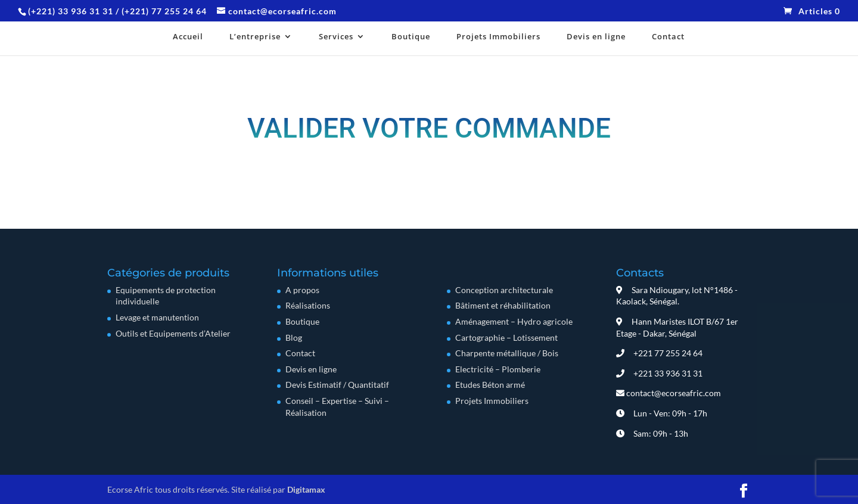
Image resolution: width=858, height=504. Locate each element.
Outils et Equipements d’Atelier (173, 333)
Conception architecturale (504, 290)
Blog (294, 337)
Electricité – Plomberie (498, 369)
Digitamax (306, 489)
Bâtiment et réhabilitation (503, 305)
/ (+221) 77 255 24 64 (161, 11)
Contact (668, 38)
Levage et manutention (157, 317)
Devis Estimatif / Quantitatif (337, 385)
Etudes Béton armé (490, 385)
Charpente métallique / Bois (507, 353)
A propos (302, 290)
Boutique (411, 38)
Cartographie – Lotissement (506, 337)
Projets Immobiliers (498, 38)
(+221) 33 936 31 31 (72, 11)
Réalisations (308, 305)
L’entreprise (255, 38)
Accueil (188, 38)
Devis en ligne (596, 38)
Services (336, 38)
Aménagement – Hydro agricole (514, 321)
